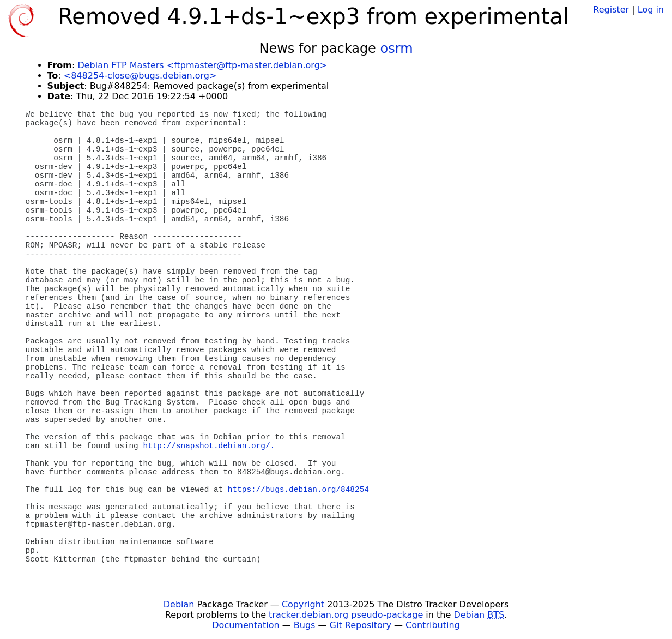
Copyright (303, 604)
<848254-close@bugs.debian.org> (140, 76)
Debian (179, 604)
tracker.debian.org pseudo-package (346, 615)
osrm (397, 49)
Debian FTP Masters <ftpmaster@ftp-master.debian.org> (202, 65)
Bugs (305, 625)
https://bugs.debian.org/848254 (298, 490)
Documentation (246, 625)
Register (611, 10)
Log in (651, 10)
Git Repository (361, 625)
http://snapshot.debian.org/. (209, 446)
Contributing (433, 625)
